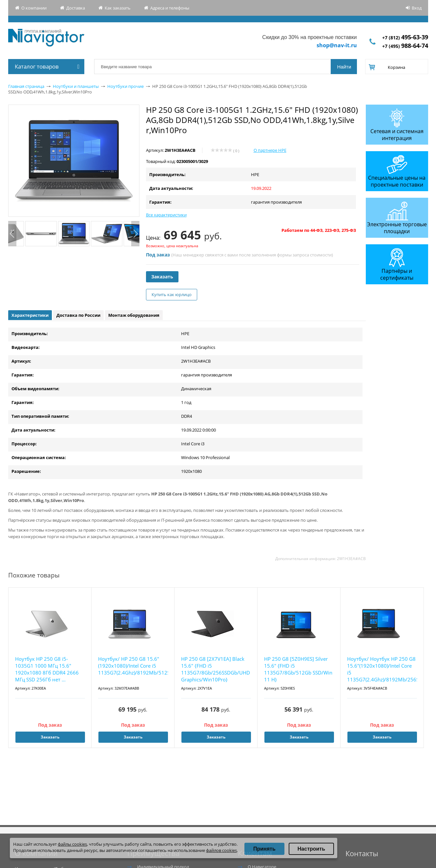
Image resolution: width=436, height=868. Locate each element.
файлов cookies (221, 850)
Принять (264, 849)
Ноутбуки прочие (125, 86)
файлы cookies (72, 844)
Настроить (311, 849)
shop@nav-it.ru (337, 45)
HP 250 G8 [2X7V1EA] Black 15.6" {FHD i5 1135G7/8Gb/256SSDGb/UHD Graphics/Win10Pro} (216, 669)
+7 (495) (405, 46)
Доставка (76, 8)
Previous (12, 234)
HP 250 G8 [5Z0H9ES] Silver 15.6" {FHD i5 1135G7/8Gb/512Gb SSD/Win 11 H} (298, 669)
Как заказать (118, 8)
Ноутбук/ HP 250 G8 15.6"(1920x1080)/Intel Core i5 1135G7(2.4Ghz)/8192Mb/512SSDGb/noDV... (133, 666)
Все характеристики (166, 215)
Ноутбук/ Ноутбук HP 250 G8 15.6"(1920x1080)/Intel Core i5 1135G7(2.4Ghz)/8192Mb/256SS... (382, 669)
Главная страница (26, 86)
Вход (417, 8)
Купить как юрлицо (172, 294)
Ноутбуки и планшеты (76, 86)
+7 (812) (405, 38)
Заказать (162, 277)
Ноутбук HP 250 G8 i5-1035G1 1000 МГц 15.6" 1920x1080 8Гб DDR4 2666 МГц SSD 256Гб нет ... (47, 669)
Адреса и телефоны (170, 8)
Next (135, 234)
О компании (34, 8)
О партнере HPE (270, 150)
